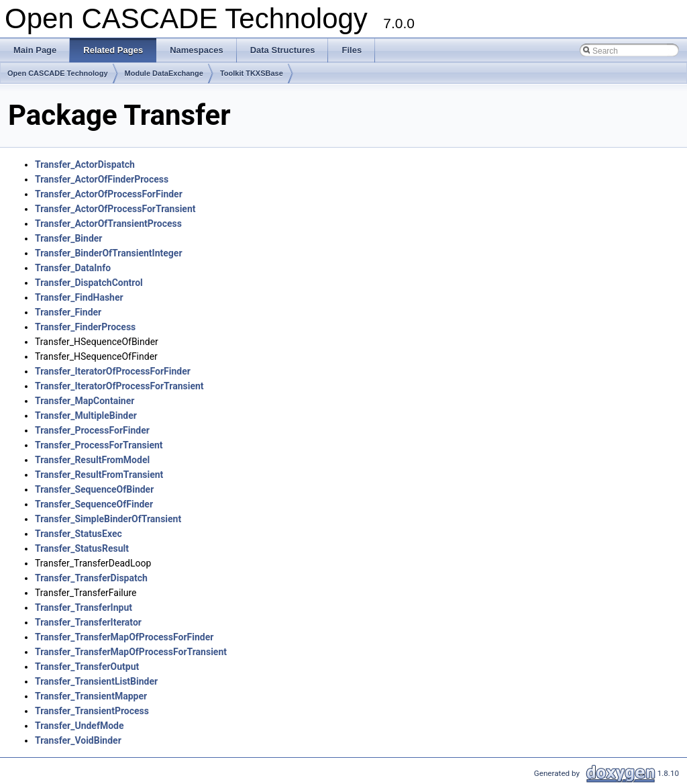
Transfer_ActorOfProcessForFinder (109, 194)
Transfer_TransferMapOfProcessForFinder (124, 637)
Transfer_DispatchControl (89, 283)
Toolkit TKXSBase (252, 73)
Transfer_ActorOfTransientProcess (108, 224)
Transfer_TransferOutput (87, 667)
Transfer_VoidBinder (78, 740)
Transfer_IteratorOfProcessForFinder (113, 371)
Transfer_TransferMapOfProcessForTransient (131, 652)
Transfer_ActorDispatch (85, 164)
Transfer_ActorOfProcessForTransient (115, 209)
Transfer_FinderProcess (85, 327)
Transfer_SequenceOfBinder (94, 489)
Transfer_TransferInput (84, 607)
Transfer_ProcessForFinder (92, 430)
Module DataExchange (164, 73)
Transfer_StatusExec (78, 534)
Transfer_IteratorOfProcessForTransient (119, 386)
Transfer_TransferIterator (88, 622)
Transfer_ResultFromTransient (99, 475)
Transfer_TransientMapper (91, 696)
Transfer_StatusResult (82, 548)
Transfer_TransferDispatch (91, 578)
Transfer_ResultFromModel (92, 460)
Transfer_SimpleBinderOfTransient (108, 519)
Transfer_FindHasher (79, 297)
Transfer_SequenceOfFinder (94, 504)
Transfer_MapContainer (85, 401)
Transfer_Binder (68, 238)
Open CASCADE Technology (58, 73)
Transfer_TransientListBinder (96, 681)
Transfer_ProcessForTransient (99, 445)
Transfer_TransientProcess (92, 711)
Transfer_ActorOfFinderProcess (102, 179)
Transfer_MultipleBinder (86, 415)
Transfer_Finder (68, 312)
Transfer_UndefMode (80, 726)
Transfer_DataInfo (73, 268)
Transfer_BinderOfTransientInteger (109, 253)
